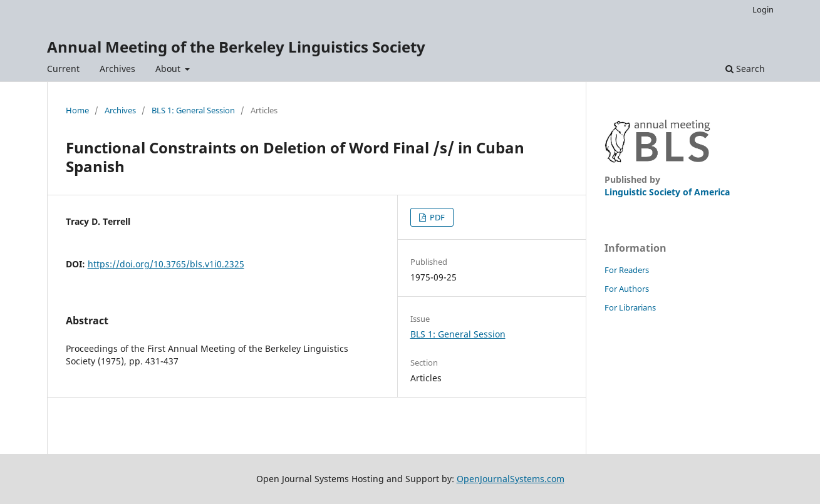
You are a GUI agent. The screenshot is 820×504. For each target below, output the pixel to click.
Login (763, 9)
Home (77, 110)
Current (63, 69)
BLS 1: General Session (193, 110)
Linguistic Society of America (667, 192)
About (169, 69)
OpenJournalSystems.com (511, 479)
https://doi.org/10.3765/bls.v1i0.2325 (166, 264)
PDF (436, 217)
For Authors (627, 289)
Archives (117, 69)
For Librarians (630, 307)
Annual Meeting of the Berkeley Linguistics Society (236, 47)
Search (745, 69)
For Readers (627, 270)
